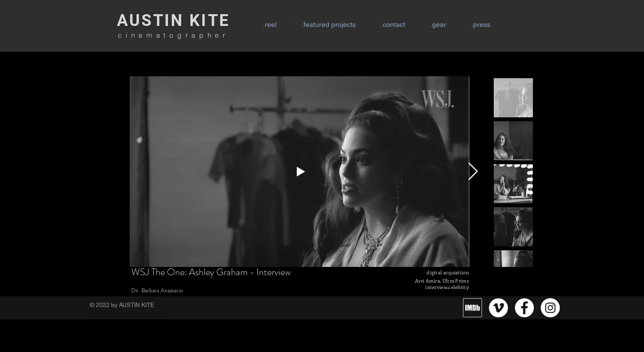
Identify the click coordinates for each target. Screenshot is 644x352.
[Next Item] (473, 172)
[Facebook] (524, 308)
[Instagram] (550, 308)
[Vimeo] (498, 308)
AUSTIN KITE (173, 20)
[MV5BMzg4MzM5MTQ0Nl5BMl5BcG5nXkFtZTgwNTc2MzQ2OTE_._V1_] (472, 308)
